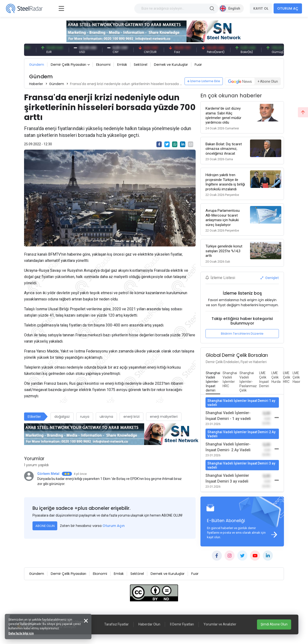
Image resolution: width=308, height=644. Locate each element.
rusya (85, 417)
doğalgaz (62, 417)
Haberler (36, 84)
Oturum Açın (114, 526)
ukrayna (106, 417)
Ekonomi (103, 65)
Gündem (37, 65)
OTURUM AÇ (288, 8)
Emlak (122, 65)
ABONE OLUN (45, 526)
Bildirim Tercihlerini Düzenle (242, 334)
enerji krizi (132, 417)
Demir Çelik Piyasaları (68, 65)
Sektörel (141, 65)
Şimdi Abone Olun (274, 624)
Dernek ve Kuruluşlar (171, 65)
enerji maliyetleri (164, 417)
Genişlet (270, 278)
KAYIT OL (261, 8)
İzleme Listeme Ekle (204, 81)
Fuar (198, 65)
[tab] (213, 382)
